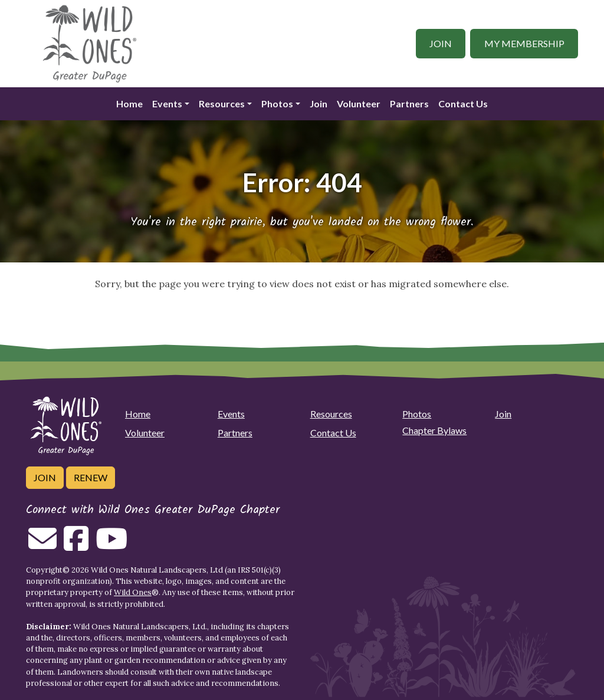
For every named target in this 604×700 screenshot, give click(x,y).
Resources (222, 103)
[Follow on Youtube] (111, 545)
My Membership (524, 43)
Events (167, 103)
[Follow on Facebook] (76, 545)
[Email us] (42, 545)
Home (129, 103)
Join (441, 43)
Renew (91, 477)
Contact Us (463, 103)
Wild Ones (133, 592)
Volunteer (359, 103)
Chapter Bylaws (434, 430)
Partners (409, 103)
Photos (277, 103)
